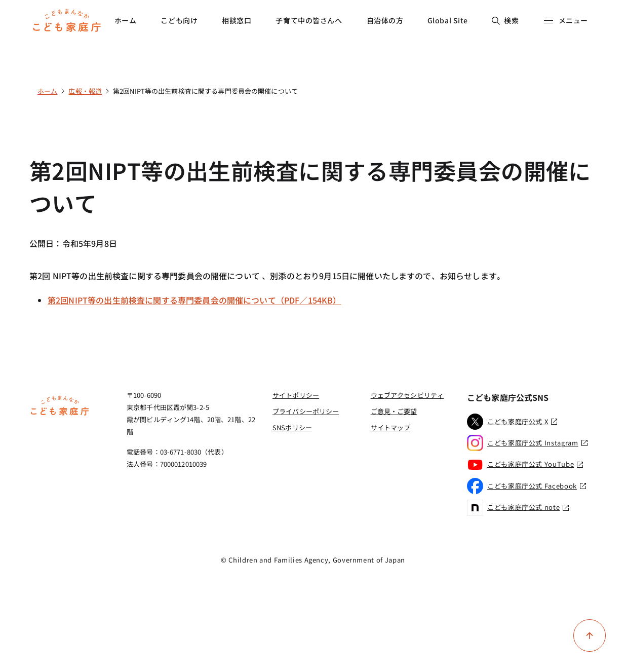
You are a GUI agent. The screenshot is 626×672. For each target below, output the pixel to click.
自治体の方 (385, 20)
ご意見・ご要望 (394, 411)
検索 (505, 20)
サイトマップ (391, 427)
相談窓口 (237, 20)
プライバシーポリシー (306, 411)
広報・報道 (85, 91)
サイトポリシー (296, 395)
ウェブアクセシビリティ (407, 395)
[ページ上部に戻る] (590, 636)
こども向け (179, 20)
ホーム (126, 20)
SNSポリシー (292, 427)
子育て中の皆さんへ (309, 20)
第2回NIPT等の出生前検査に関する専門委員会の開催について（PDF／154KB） (194, 300)
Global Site (448, 20)
